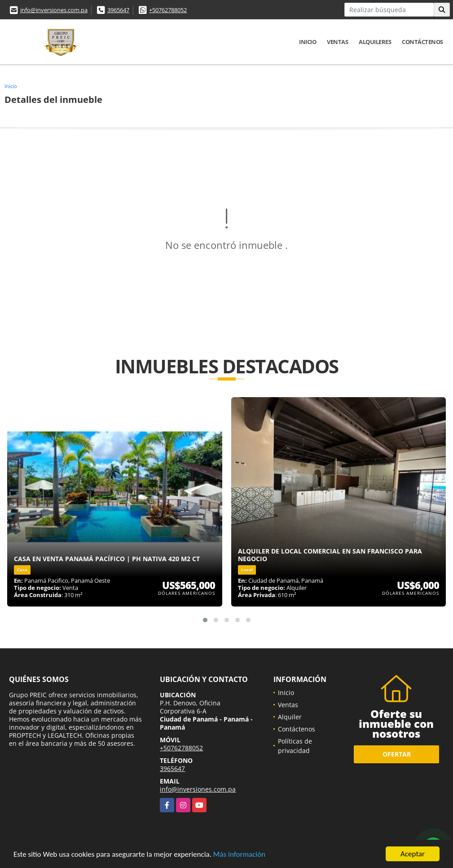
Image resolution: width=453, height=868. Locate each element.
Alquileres (375, 42)
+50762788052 (168, 10)
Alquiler (290, 717)
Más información (239, 856)
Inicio (308, 42)
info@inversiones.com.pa (54, 10)
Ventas (337, 42)
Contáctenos (422, 42)
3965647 (118, 10)
